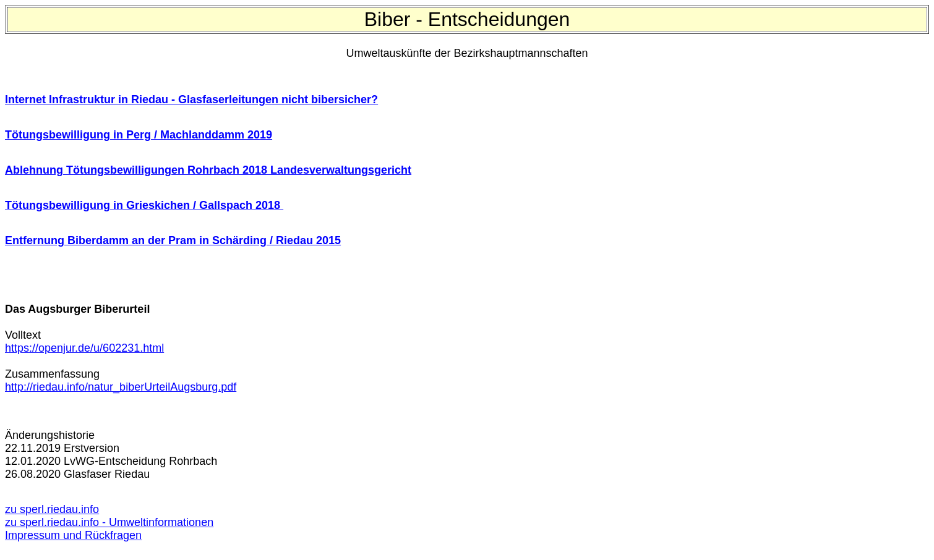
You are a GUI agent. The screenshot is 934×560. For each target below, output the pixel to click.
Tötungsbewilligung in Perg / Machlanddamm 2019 (139, 135)
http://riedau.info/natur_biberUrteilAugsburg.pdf (121, 387)
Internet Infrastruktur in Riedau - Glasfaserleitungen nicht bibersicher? (191, 100)
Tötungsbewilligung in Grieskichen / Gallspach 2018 (144, 205)
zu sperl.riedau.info (52, 509)
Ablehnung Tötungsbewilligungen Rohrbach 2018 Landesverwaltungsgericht (208, 170)
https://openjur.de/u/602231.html (84, 348)
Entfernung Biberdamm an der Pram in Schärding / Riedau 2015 (173, 240)
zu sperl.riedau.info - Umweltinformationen (109, 522)
